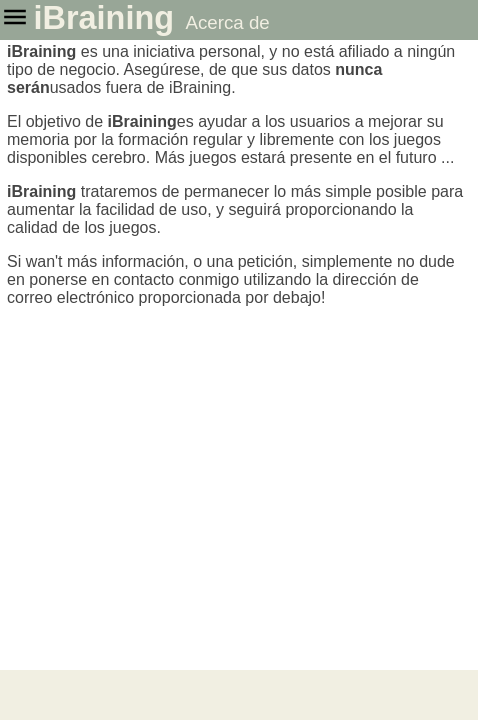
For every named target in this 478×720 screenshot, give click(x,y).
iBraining (103, 18)
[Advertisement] (239, 695)
